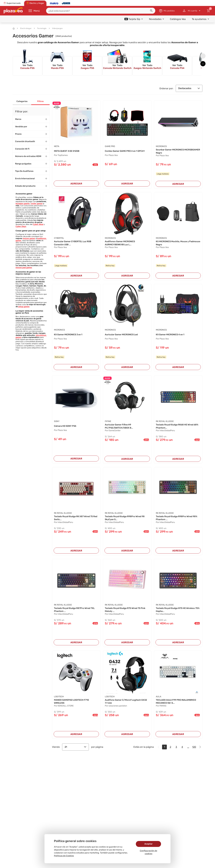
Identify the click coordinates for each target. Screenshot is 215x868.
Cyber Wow (38, 224)
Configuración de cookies (148, 852)
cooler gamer (37, 203)
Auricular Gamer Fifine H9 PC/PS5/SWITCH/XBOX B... (120, 428)
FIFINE (108, 422)
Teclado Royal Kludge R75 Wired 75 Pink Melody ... (125, 612)
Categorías (22, 101)
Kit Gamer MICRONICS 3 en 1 (70, 336)
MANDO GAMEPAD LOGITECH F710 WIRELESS (73, 704)
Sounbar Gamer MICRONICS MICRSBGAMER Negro (171, 151)
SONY (57, 422)
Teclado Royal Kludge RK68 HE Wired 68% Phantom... (177, 428)
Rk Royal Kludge (165, 422)
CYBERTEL (59, 239)
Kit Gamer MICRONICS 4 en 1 (172, 336)
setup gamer (24, 307)
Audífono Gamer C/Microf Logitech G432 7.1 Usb (125, 704)
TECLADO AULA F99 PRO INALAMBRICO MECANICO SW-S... (175, 704)
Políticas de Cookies (64, 856)
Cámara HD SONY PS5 (66, 427)
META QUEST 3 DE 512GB (68, 151)
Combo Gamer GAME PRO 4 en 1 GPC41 (127, 151)
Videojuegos (56, 28)
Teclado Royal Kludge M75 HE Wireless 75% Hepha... (177, 612)
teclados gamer (23, 203)
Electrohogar (24, 28)
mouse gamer (29, 238)
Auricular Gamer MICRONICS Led (123, 336)
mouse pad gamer (24, 267)
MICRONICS (161, 146)
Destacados (189, 88)
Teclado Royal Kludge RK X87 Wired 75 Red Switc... (76, 520)
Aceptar (148, 844)
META (57, 146)
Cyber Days (21, 226)
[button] (151, 11)
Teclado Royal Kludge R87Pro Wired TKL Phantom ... (74, 612)
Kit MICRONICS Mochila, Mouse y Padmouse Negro (174, 244)
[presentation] (203, 56)
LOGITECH (59, 699)
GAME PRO (110, 146)
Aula (159, 699)
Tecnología (40, 28)
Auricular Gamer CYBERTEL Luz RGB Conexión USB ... (75, 244)
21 (75, 750)
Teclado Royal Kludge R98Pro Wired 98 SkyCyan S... (127, 520)
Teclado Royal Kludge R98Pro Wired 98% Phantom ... (176, 520)
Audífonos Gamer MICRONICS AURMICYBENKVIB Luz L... (122, 244)
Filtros (40, 101)
